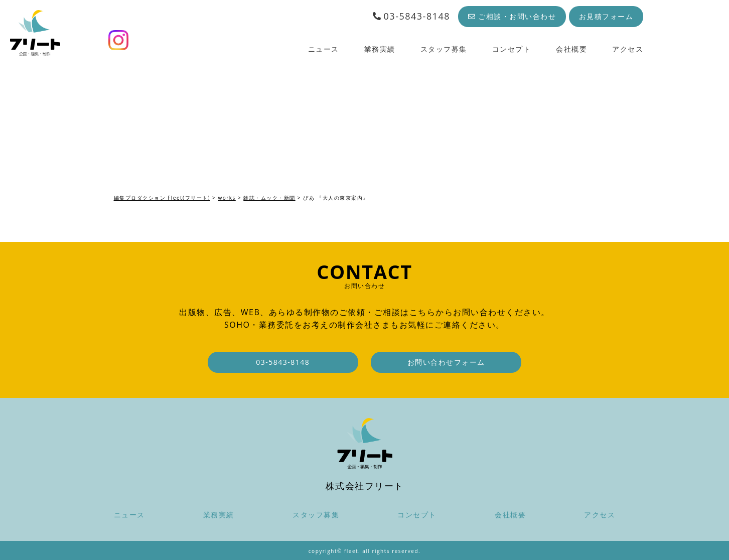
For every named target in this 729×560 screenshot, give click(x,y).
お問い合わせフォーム (446, 362)
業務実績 (380, 49)
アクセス (628, 49)
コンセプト (512, 49)
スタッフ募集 (444, 49)
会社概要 (571, 49)
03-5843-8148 (411, 16)
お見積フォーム (606, 16)
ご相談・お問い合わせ (512, 16)
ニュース (324, 49)
